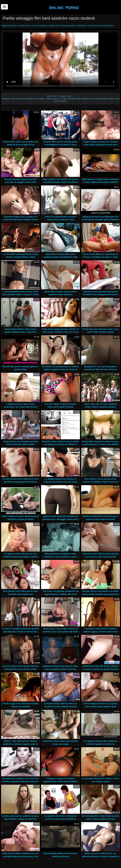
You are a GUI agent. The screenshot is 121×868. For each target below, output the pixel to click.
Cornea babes (40, 26)
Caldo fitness (25, 26)
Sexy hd (91, 26)
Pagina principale (9, 26)
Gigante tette (54, 26)
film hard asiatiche (106, 26)
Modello (82, 26)
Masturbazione (69, 26)
